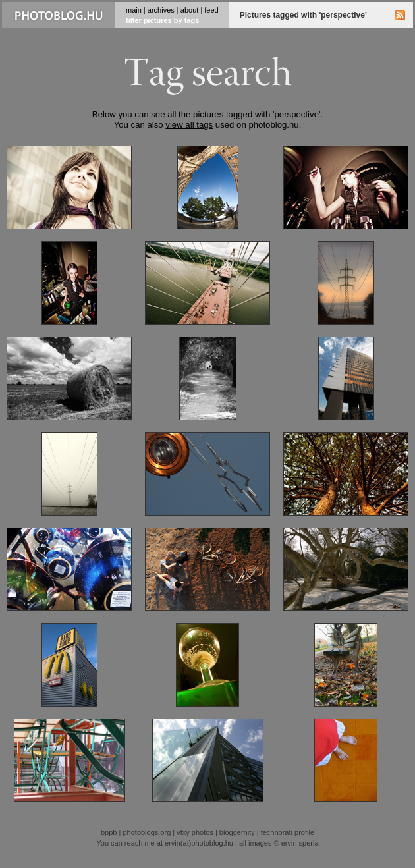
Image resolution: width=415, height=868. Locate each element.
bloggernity (237, 832)
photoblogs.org (147, 832)
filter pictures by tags (162, 20)
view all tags (189, 125)
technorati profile (288, 832)
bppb (109, 832)
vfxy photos (195, 832)
